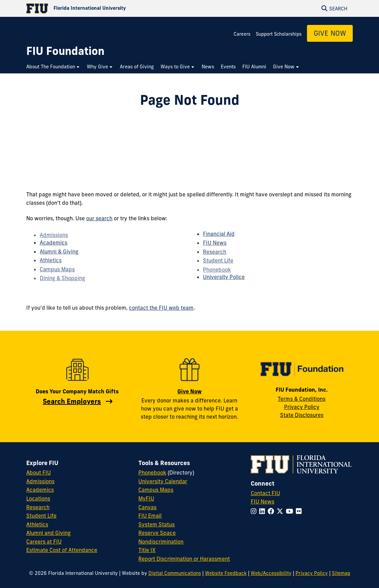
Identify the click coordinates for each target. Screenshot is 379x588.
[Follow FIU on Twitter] (281, 511)
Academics (54, 248)
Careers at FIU (44, 542)
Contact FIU (265, 493)
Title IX (147, 550)
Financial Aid (219, 239)
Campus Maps (156, 490)
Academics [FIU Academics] (40, 490)
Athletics (51, 267)
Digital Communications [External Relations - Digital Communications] (175, 573)
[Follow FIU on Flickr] (300, 511)
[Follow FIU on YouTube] (291, 511)
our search (99, 218)
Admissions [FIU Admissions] (40, 481)
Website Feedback (226, 573)
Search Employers (72, 401)
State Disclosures (302, 415)
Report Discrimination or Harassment (184, 559)
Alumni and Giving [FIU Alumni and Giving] (48, 533)
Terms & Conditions (302, 399)
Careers (242, 34)
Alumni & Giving (59, 258)
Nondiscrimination (161, 542)
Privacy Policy (302, 407)
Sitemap (341, 573)
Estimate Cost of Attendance (62, 550)
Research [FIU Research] (38, 507)
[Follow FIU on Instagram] (255, 511)
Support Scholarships (279, 34)
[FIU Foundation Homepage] (65, 51)
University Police (224, 283)
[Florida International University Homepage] (108, 8)
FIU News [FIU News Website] (263, 501)
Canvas (147, 507)
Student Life (41, 516)
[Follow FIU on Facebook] (272, 511)
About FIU (39, 472)
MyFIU (146, 498)
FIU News (215, 249)
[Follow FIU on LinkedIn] (263, 511)
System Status (157, 524)
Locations (38, 498)
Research (215, 258)
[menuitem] (53, 67)
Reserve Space (157, 533)
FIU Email (150, 516)
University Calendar (163, 481)
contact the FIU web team (161, 311)
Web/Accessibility (271, 573)
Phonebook (152, 472)
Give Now (330, 33)
